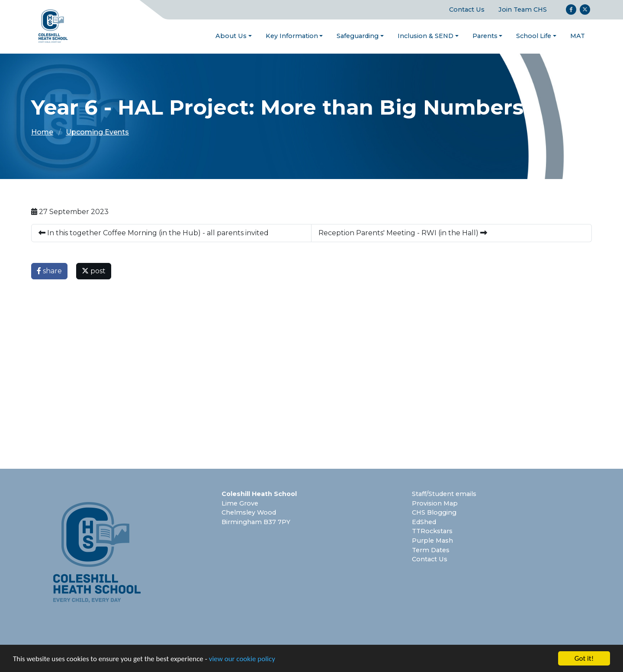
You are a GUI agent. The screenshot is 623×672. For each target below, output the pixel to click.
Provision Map (435, 503)
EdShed (424, 522)
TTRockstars (432, 531)
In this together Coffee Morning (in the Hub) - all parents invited (154, 233)
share (49, 271)
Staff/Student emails (444, 494)
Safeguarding (358, 36)
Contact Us (467, 10)
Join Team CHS (523, 10)
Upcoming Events (97, 132)
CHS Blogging (434, 512)
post (94, 271)
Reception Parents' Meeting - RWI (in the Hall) (403, 233)
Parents (485, 36)
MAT (578, 36)
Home (42, 132)
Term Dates (431, 550)
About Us (231, 36)
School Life (534, 36)
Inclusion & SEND (426, 36)
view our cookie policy (242, 659)
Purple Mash (432, 541)
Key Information (292, 36)
